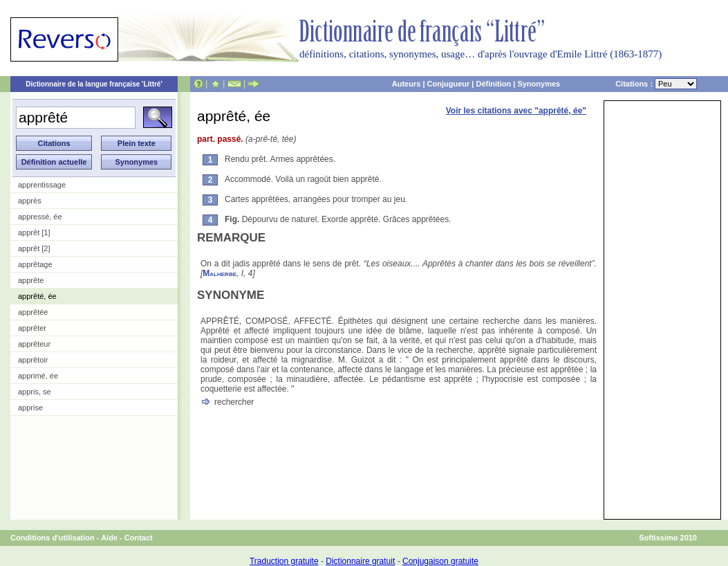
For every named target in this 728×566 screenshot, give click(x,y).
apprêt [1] (34, 232)
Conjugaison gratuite (440, 561)
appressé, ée (40, 217)
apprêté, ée (37, 296)
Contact (139, 538)
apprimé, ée (38, 376)
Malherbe (220, 273)
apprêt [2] (34, 248)
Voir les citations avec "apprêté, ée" (516, 111)
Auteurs (407, 84)
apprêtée (33, 312)
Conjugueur (449, 84)
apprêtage (35, 264)
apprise (30, 408)
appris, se (35, 392)
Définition (493, 84)
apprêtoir (33, 360)
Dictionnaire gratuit (360, 561)
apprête (31, 280)
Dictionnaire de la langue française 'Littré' (94, 84)
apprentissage (42, 185)
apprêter (32, 328)
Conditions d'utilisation (53, 538)
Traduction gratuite (284, 561)
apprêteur (34, 344)
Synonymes (539, 84)
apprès (30, 201)
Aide (109, 538)
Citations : (656, 84)
